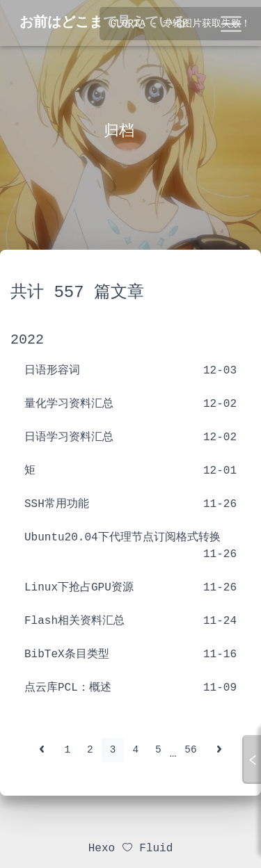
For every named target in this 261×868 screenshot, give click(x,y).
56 (190, 750)
